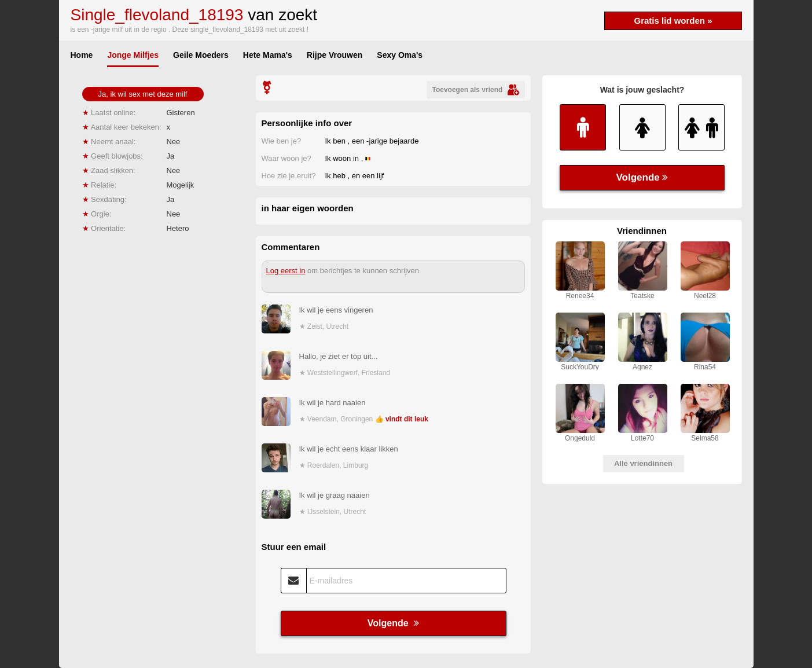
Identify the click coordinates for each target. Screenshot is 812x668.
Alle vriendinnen (643, 463)
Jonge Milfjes (133, 55)
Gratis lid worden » (673, 21)
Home (82, 55)
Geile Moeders (201, 55)
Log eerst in (286, 271)
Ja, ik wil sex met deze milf (143, 94)
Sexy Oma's (400, 55)
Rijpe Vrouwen (335, 55)
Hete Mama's (268, 55)
